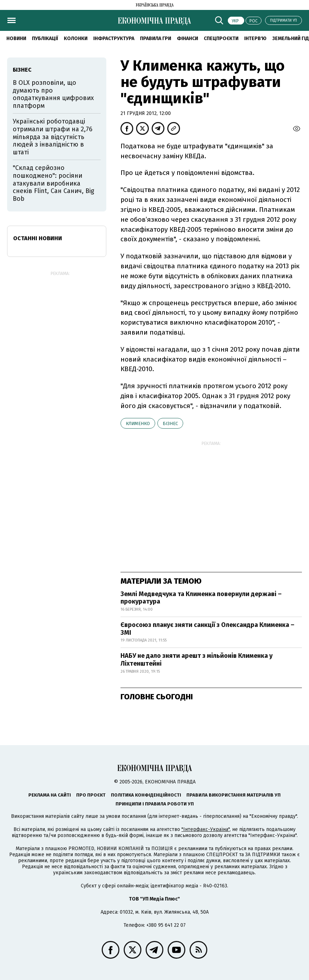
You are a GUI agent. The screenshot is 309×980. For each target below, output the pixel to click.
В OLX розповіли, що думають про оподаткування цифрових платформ (53, 94)
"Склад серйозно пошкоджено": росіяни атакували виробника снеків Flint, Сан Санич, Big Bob (54, 183)
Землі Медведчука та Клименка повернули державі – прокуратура (201, 598)
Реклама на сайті (50, 795)
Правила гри (156, 38)
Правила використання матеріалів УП (234, 795)
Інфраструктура (114, 38)
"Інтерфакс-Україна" (206, 829)
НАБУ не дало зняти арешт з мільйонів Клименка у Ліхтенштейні (196, 660)
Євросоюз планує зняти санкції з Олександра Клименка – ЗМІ (207, 629)
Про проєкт (91, 795)
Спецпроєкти (221, 38)
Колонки (76, 38)
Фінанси (187, 38)
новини (16, 38)
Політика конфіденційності (146, 795)
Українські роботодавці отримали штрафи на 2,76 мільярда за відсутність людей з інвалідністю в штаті (53, 137)
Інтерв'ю (255, 38)
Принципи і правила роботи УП (155, 804)
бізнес (170, 423)
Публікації (45, 38)
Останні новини (38, 238)
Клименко (138, 423)
